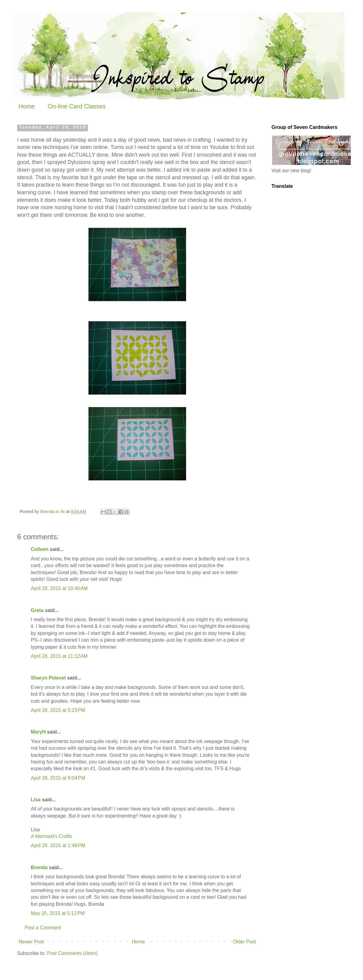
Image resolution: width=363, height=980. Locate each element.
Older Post (244, 942)
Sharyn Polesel (48, 678)
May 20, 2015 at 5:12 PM (58, 913)
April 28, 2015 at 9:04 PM (58, 778)
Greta (37, 610)
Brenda (39, 867)
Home (27, 106)
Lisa (36, 800)
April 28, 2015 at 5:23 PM (58, 710)
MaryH (38, 732)
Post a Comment (43, 928)
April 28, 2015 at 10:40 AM (59, 588)
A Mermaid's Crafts (51, 836)
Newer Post (31, 942)
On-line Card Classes (77, 106)
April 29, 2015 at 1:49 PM (58, 845)
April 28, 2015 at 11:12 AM (59, 656)
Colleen (40, 549)
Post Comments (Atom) (72, 953)
